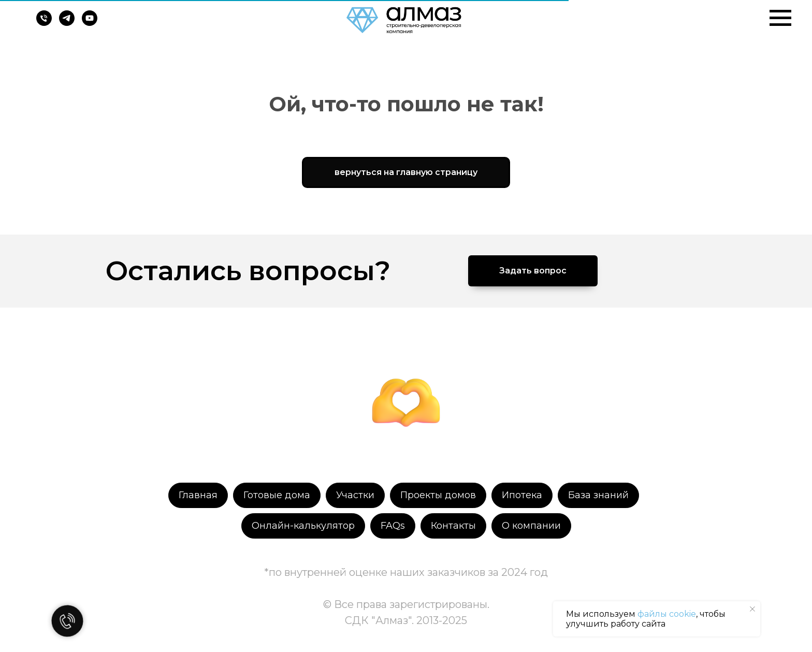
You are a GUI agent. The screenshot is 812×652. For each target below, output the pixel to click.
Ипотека (522, 495)
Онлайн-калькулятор (303, 526)
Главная (198, 495)
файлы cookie (667, 614)
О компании (531, 526)
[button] (533, 271)
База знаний (598, 495)
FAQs (393, 526)
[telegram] (67, 23)
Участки (355, 495)
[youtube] (90, 23)
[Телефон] (44, 23)
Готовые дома (277, 495)
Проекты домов (438, 495)
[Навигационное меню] (780, 18)
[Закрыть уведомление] (752, 609)
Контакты (453, 526)
